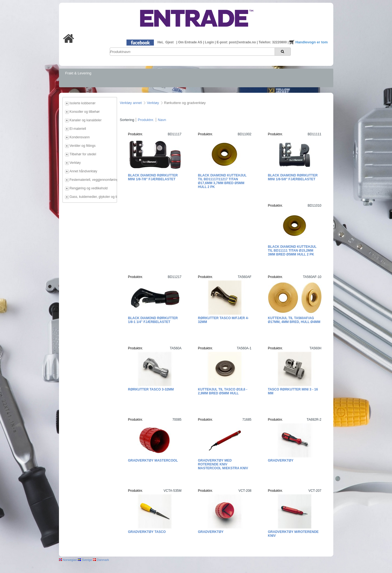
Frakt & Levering (78, 73)
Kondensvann (80, 137)
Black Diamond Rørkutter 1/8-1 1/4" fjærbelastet (153, 320)
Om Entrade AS (191, 42)
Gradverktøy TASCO (147, 532)
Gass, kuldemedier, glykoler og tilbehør (92, 197)
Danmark (101, 560)
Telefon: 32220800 (273, 42)
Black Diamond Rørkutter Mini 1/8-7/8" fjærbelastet (153, 177)
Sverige (85, 560)
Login (210, 42)
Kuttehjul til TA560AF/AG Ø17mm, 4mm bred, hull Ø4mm (294, 320)
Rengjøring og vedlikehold (89, 188)
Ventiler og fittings (83, 146)
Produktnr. (146, 120)
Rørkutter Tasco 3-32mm (151, 389)
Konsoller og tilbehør (85, 112)
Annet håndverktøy (84, 171)
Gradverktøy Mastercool (153, 460)
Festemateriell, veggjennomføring (92, 180)
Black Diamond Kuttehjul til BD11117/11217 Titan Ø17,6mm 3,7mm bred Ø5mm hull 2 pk (222, 181)
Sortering (127, 120)
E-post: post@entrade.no (237, 42)
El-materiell (78, 129)
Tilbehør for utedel (83, 154)
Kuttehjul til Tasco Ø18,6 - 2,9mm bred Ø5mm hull (223, 391)
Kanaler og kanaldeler (86, 120)
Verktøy (75, 163)
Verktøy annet (131, 103)
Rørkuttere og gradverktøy (185, 103)
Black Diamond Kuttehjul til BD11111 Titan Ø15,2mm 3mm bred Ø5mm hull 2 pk (292, 251)
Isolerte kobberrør (83, 103)
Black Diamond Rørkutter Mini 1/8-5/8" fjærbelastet (293, 177)
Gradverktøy (281, 460)
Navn (162, 120)
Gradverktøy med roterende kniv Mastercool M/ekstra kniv (223, 464)
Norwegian (68, 560)
